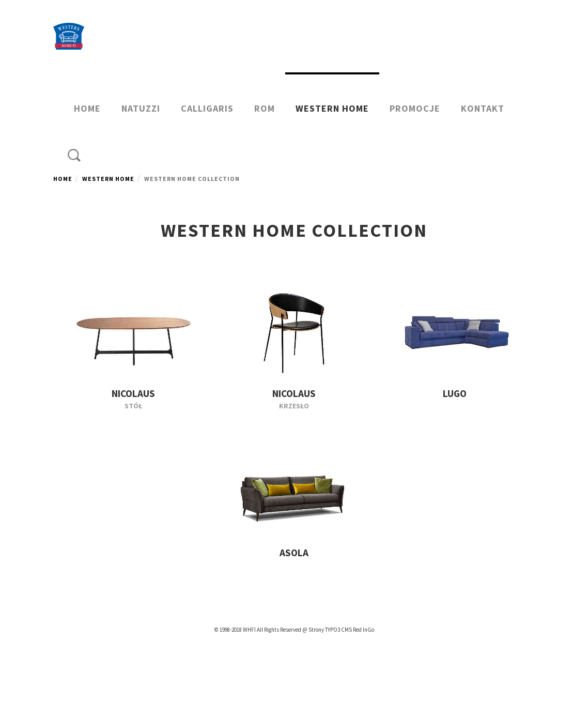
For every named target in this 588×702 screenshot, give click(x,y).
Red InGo (363, 630)
